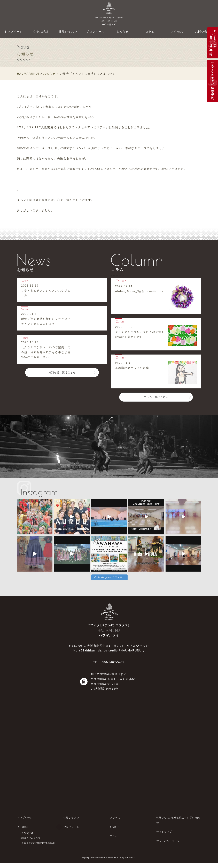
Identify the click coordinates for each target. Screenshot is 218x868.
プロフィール (95, 32)
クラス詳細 (41, 32)
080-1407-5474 (113, 662)
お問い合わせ (204, 32)
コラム (150, 32)
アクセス (177, 32)
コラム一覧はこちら (156, 401)
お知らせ (123, 32)
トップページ (14, 32)
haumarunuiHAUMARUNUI (106, 862)
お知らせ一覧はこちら (62, 376)
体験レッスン (68, 32)
